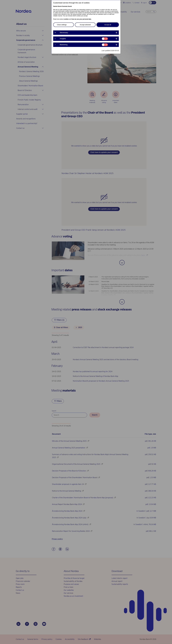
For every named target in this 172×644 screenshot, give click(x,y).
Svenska (65, 6)
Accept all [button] (108, 25)
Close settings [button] (62, 25)
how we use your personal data (81, 19)
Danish (55, 6)
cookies (66, 19)
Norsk (60, 6)
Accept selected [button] (85, 25)
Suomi (70, 6)
